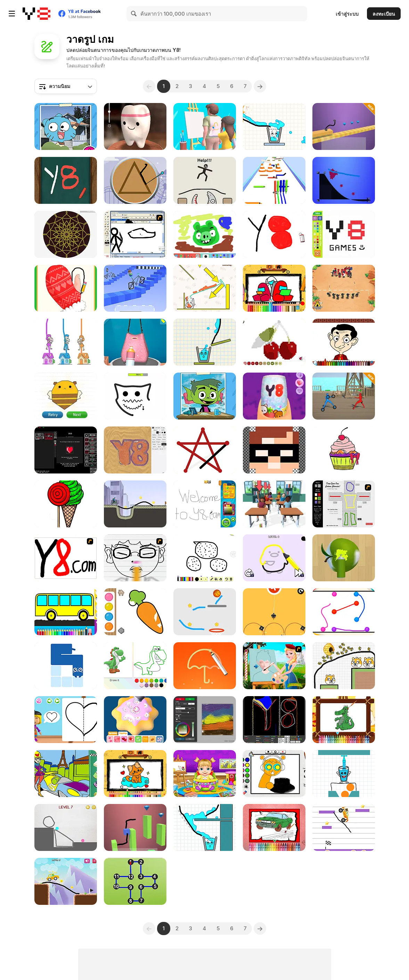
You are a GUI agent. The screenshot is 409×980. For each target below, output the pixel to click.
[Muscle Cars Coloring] (274, 827)
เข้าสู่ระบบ (347, 14)
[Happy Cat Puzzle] (205, 288)
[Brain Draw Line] (205, 666)
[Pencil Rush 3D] (274, 180)
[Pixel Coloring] (274, 342)
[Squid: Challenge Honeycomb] (135, 180)
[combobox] (66, 86)
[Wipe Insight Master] (66, 288)
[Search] (134, 14)
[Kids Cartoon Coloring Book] (344, 450)
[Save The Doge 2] (344, 666)
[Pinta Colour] (66, 504)
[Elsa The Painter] (274, 666)
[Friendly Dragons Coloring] (344, 720)
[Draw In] (66, 396)
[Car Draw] (344, 126)
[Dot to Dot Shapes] (135, 881)
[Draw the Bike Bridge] (135, 504)
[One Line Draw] (66, 666)
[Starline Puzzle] (344, 180)
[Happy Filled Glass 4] (274, 126)
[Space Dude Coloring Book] (274, 288)
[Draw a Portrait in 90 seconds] (135, 666)
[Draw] (66, 558)
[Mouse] (274, 612)
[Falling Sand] (274, 720)
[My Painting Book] (205, 504)
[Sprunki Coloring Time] (274, 774)
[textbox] (66, 86)
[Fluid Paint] (205, 720)
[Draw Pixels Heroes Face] (274, 450)
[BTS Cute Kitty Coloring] (135, 774)
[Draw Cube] (135, 827)
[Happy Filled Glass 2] (205, 342)
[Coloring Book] (66, 612)
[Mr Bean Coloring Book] (344, 342)
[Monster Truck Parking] (344, 827)
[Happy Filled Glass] (205, 827)
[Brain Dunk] (205, 612)
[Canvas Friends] (205, 234)
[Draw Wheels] (135, 288)
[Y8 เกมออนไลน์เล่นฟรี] (36, 14)
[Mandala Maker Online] (66, 234)
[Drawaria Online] (205, 558)
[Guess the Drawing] (205, 126)
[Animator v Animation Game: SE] (135, 234)
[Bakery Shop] (135, 720)
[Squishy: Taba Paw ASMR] (135, 126)
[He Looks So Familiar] (135, 558)
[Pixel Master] (344, 234)
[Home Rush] (66, 342)
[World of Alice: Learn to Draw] (66, 720)
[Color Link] (344, 612)
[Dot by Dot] (135, 396)
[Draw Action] (344, 396)
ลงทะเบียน (384, 14)
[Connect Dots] (205, 450)
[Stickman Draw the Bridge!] (66, 881)
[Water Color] (135, 612)
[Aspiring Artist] (66, 450)
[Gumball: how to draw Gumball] (66, 126)
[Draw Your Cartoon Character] (344, 504)
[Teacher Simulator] (274, 504)
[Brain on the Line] (66, 827)
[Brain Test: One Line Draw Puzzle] (274, 558)
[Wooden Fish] (66, 180)
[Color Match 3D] (344, 558)
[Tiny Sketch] (274, 234)
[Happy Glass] (344, 774)
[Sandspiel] (135, 450)
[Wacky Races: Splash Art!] (66, 774)
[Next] (260, 86)
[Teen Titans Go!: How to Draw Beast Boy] (205, 396)
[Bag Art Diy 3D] (135, 342)
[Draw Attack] (344, 288)
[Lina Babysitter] (205, 774)
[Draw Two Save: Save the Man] (205, 180)
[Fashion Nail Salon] (274, 396)
